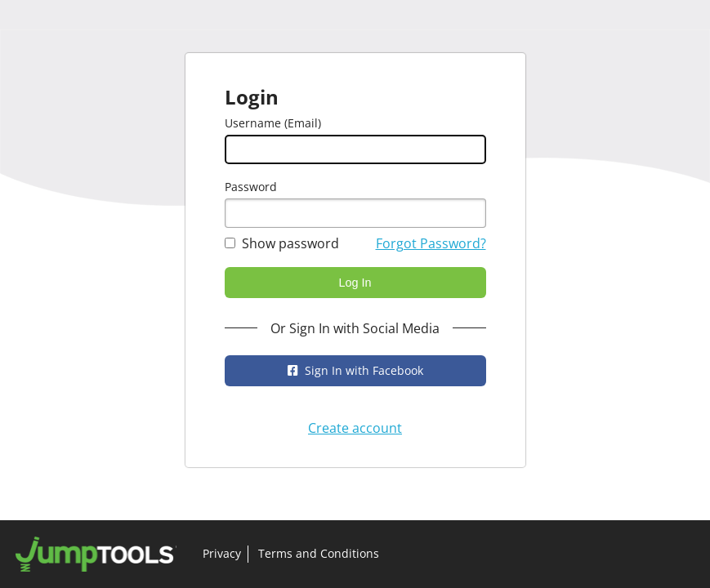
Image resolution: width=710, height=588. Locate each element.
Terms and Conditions (319, 553)
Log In (355, 283)
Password (251, 187)
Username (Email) (273, 123)
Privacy (222, 553)
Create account (355, 428)
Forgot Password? (431, 243)
